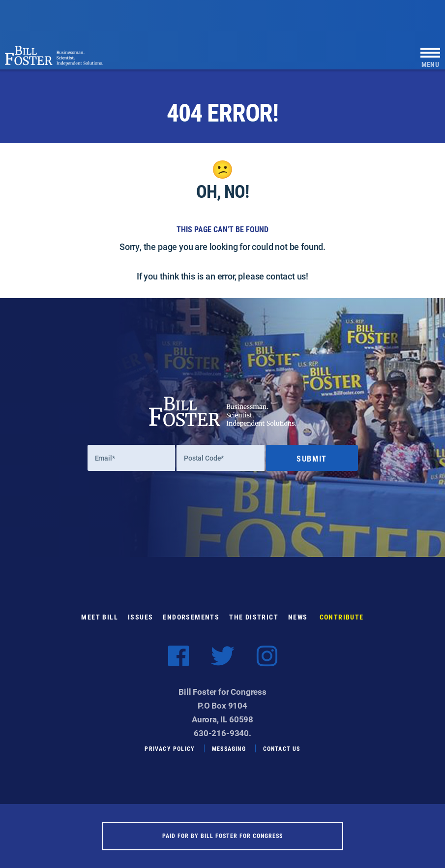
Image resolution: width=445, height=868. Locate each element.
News (298, 617)
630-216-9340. (222, 733)
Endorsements (191, 617)
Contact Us (282, 748)
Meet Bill (100, 617)
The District (254, 617)
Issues (140, 617)
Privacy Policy (170, 748)
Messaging (229, 748)
